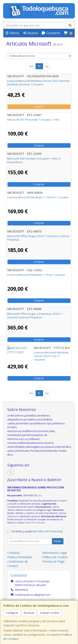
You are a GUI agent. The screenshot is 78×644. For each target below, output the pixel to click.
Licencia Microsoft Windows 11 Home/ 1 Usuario (38, 197)
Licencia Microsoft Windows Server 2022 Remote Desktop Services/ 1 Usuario (38, 83)
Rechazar (29, 613)
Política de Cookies (55, 557)
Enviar (58, 541)
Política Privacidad (19, 557)
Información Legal (54, 553)
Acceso (30, 33)
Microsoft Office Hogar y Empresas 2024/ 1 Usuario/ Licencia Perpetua (35, 315)
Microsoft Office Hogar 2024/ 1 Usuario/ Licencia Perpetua (38, 238)
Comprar (39, 145)
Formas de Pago (53, 561)
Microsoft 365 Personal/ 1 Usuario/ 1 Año (33, 120)
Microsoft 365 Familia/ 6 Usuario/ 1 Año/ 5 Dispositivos (34, 160)
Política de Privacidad (35, 523)
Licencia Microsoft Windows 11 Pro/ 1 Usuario (36, 275)
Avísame (39, 107)
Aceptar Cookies (50, 613)
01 (39, 66)
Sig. (47, 66)
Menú (12, 33)
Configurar (12, 613)
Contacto (51, 33)
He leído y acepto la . (37, 531)
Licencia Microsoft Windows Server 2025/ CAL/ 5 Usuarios (38, 354)
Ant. (31, 66)
